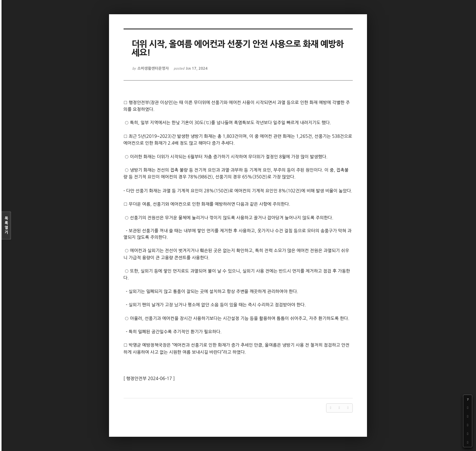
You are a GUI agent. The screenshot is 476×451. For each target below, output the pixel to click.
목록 (6, 226)
